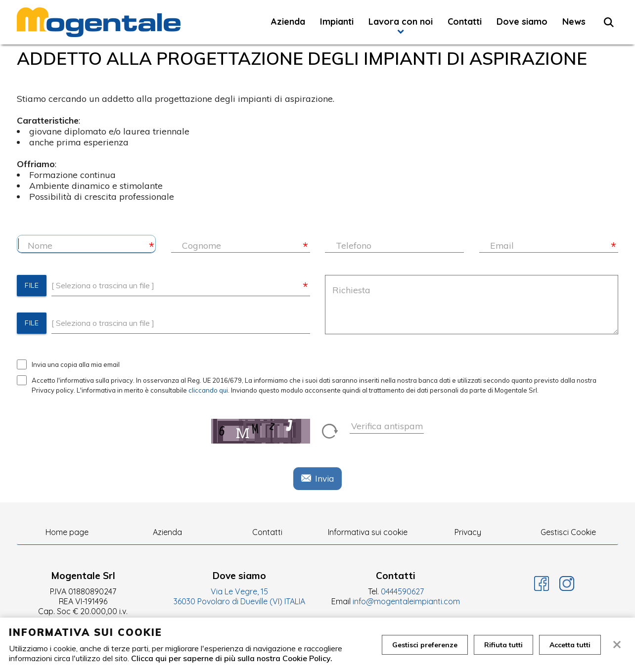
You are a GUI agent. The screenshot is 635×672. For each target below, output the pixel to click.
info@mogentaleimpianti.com (406, 601)
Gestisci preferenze (425, 645)
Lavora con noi (401, 22)
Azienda (288, 22)
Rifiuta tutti (503, 645)
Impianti (337, 22)
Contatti (465, 22)
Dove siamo (522, 22)
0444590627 (402, 591)
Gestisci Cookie (568, 532)
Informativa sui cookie (368, 532)
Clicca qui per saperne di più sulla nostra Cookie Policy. (232, 658)
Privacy (468, 532)
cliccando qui (208, 390)
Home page (67, 532)
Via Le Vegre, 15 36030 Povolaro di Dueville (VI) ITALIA (239, 596)
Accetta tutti (570, 645)
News (574, 22)
